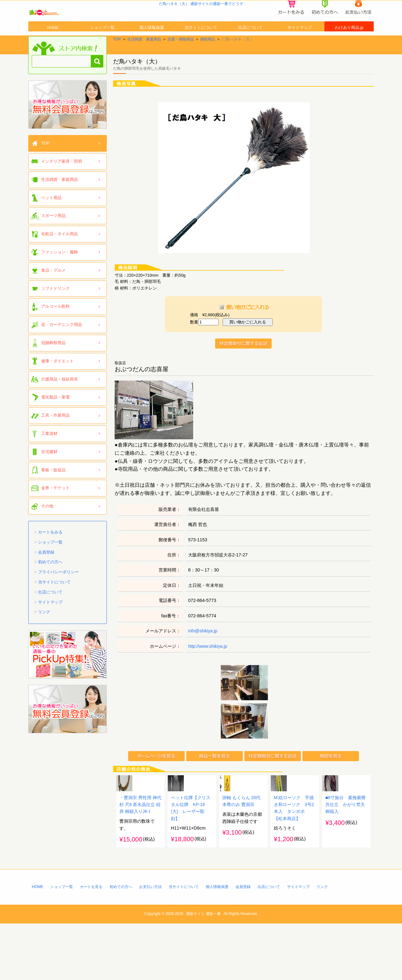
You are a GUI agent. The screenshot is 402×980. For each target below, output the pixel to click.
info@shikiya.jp (203, 654)
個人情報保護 (152, 45)
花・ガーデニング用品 (62, 347)
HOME (53, 45)
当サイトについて (201, 45)
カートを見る (95, 942)
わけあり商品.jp (349, 45)
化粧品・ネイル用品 (60, 257)
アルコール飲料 (55, 329)
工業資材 (49, 456)
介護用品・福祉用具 (60, 402)
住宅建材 (49, 475)
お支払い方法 (158, 942)
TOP (117, 62)
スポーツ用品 (53, 238)
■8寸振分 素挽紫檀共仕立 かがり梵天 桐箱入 (347, 860)
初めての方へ (50, 585)
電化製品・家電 (55, 420)
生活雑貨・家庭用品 (146, 62)
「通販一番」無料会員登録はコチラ (68, 127)
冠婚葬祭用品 (53, 366)
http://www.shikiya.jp (209, 669)
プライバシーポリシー (58, 595)
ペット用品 (51, 220)
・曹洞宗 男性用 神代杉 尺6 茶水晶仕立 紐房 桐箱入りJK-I (140, 860)
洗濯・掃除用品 (185, 62)
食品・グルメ (53, 293)
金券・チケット (55, 511)
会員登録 (46, 575)
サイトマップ (300, 45)
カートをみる (50, 555)
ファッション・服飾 (60, 275)
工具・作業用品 (55, 438)
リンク (44, 635)
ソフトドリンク (55, 311)
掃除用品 (214, 62)
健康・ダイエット (57, 384)
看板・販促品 (53, 493)
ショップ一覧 (102, 45)
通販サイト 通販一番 (203, 970)
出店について (250, 45)
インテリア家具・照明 (62, 184)
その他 (47, 529)
